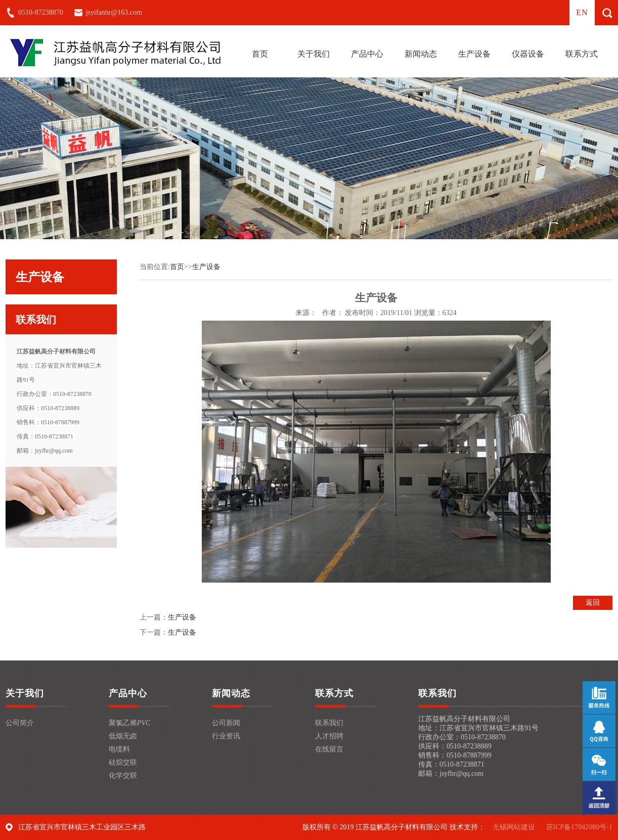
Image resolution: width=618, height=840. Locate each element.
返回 (593, 603)
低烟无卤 (123, 736)
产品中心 (367, 54)
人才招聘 (329, 736)
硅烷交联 (123, 762)
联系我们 (329, 723)
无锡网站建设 (514, 827)
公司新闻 (226, 723)
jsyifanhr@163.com (114, 12)
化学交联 (123, 776)
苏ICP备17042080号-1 (579, 827)
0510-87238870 (41, 12)
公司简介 (20, 723)
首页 (260, 54)
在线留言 (329, 749)
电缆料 (119, 749)
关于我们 (314, 54)
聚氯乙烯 (129, 723)
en (582, 12)
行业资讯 (226, 736)
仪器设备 (528, 54)
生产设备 (474, 54)
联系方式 (582, 54)
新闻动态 (421, 54)
